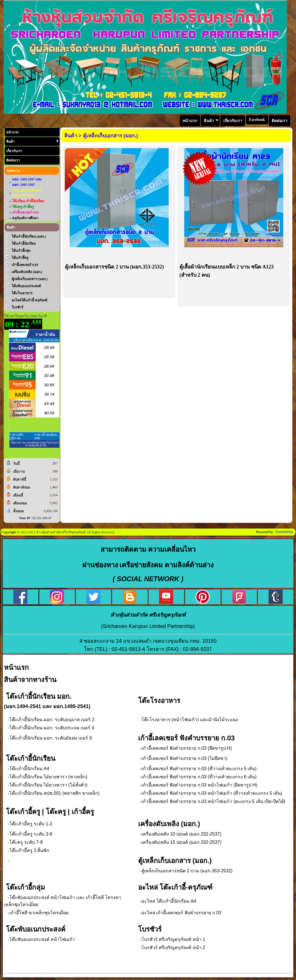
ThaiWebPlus (284, 532)
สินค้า (32, 141)
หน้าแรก (12, 132)
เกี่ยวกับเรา (14, 151)
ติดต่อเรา (13, 160)
